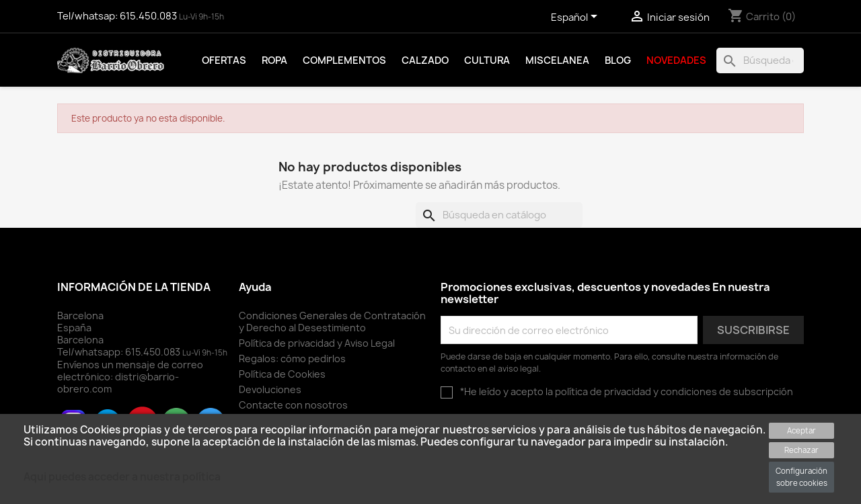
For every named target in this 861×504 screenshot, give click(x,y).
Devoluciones (270, 389)
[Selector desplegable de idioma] (576, 18)
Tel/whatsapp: (120, 352)
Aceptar (801, 430)
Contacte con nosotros (293, 405)
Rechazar (801, 450)
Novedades (676, 60)
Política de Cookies (282, 374)
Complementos (344, 60)
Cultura (487, 60)
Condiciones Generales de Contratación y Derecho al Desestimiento (332, 322)
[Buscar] (760, 60)
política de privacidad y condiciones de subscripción (674, 391)
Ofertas (224, 60)
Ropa (274, 60)
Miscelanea (557, 60)
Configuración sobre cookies (801, 477)
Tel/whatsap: (118, 16)
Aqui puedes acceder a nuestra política (122, 477)
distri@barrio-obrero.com (118, 383)
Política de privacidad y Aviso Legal (317, 343)
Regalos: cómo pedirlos (292, 359)
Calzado (425, 60)
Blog (618, 60)
